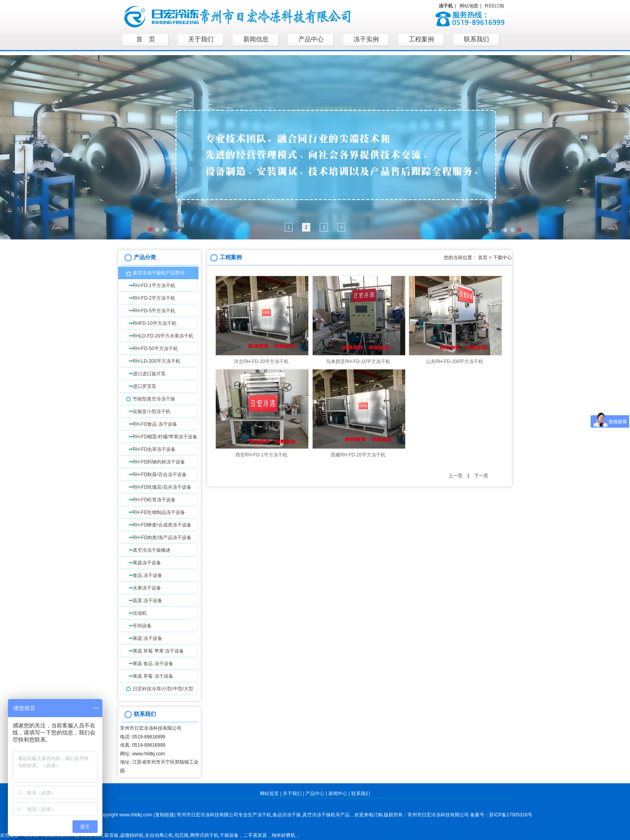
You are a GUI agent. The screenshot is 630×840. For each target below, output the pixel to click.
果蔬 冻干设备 (147, 638)
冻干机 (264, 815)
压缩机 (140, 613)
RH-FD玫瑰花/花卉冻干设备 (162, 487)
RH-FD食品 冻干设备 (155, 424)
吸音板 (111, 835)
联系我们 (361, 794)
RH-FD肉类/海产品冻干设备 (162, 538)
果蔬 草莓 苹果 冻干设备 (158, 651)
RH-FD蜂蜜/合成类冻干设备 (162, 525)
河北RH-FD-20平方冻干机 (261, 362)
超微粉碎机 (132, 835)
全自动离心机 (159, 835)
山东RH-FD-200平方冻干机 (455, 362)
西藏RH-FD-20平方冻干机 (358, 455)
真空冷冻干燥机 (319, 815)
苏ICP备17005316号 (510, 815)
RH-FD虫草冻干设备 (154, 449)
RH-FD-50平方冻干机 (155, 349)
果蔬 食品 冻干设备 (153, 664)
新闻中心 (338, 794)
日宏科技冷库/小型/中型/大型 (163, 689)
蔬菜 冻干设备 (147, 601)
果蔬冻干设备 (147, 563)
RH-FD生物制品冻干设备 (159, 512)
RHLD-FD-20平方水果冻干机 (163, 336)
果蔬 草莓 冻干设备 (153, 676)
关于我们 (292, 794)
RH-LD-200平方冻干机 (157, 361)
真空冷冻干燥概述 (152, 550)
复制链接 (165, 815)
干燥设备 (229, 835)
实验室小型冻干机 (152, 412)
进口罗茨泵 (145, 386)
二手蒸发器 (255, 835)
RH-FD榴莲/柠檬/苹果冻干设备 (165, 437)
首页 (483, 258)
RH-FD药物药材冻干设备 (159, 462)
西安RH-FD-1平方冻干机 (261, 455)
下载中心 (502, 258)
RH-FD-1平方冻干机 (154, 286)
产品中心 (315, 794)
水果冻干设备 (147, 588)
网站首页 (269, 794)
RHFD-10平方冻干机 (155, 323)
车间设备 (142, 626)
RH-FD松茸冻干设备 (154, 500)
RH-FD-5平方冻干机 (154, 311)
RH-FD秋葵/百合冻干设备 (160, 475)
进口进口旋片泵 (149, 374)
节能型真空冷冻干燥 (154, 399)
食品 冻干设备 (147, 575)
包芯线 (182, 835)
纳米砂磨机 (283, 835)
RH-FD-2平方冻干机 (154, 298)
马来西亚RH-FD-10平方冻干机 (358, 362)
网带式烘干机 (204, 835)
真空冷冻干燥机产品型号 (159, 273)
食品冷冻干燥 (287, 815)
